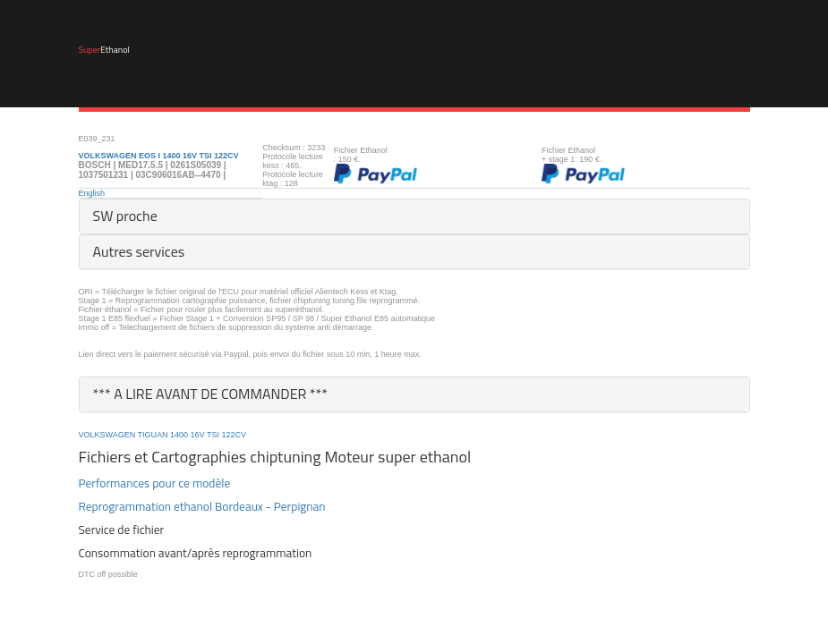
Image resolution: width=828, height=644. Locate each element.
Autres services (139, 251)
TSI (213, 435)
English (92, 193)
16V (198, 435)
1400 (179, 435)
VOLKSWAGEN (107, 435)
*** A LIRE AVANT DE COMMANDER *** (211, 394)
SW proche (125, 216)
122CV (235, 435)
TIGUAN (153, 435)
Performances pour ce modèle (155, 483)
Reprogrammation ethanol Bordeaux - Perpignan (202, 506)
